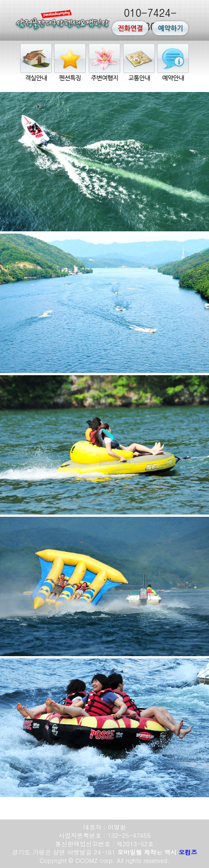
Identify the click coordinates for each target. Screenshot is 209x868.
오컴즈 (188, 852)
